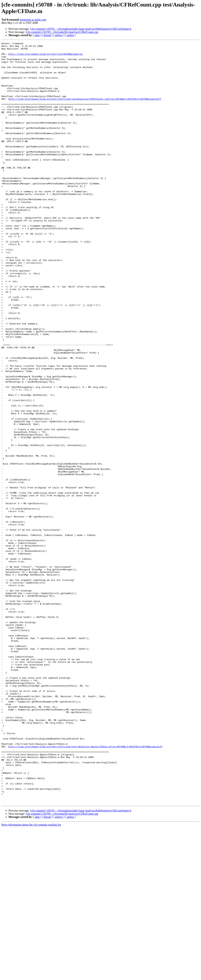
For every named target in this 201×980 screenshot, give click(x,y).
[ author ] (70, 35)
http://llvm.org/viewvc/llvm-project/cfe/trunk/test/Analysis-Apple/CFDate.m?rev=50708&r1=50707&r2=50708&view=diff (85, 888)
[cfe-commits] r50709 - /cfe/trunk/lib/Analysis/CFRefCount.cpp (62, 32)
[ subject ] (59, 35)
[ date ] (37, 35)
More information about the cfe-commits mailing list (31, 977)
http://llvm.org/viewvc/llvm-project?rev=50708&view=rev (45, 57)
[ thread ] (47, 35)
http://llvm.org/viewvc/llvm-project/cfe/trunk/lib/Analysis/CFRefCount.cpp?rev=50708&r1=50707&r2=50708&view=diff (85, 110)
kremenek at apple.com (33, 20)
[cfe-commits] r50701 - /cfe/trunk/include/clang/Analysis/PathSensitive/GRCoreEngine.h (81, 29)
